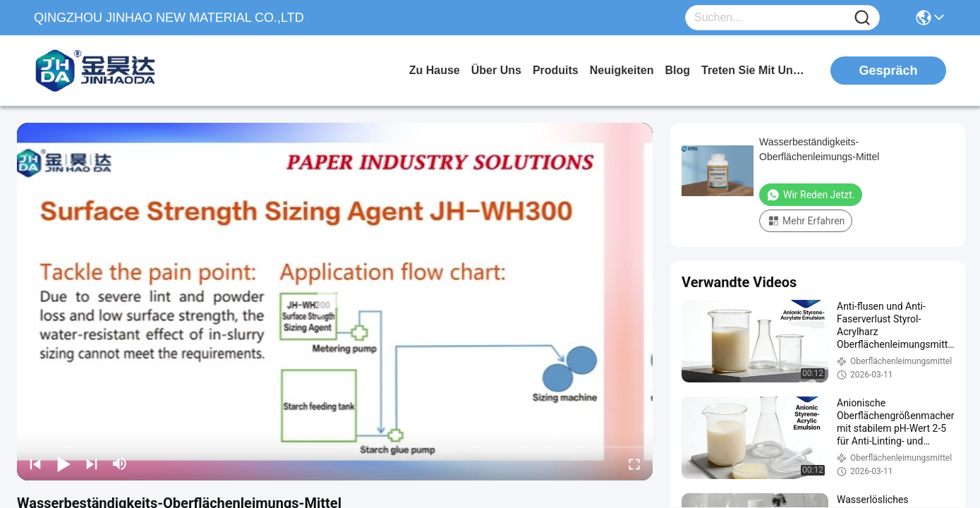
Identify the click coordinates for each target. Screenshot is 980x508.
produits (556, 70)
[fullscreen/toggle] (634, 464)
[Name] (862, 18)
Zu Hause (435, 70)
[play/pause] (63, 464)
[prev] (35, 464)
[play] (335, 301)
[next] (92, 464)
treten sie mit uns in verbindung (754, 70)
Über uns (496, 70)
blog (677, 70)
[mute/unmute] (120, 464)
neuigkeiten (622, 70)
